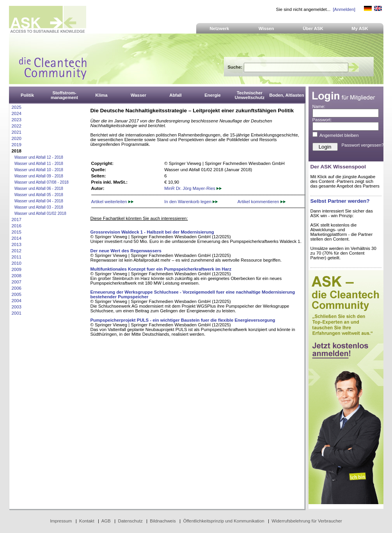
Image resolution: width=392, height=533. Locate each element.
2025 (17, 107)
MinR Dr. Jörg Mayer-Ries (193, 188)
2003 (17, 307)
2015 (17, 232)
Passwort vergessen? (363, 145)
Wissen (266, 28)
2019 (17, 145)
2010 (17, 263)
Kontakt (87, 521)
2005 (17, 294)
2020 (17, 138)
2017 (17, 220)
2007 (17, 282)
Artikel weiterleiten (112, 202)
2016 (17, 226)
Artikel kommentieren (262, 202)
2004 (17, 301)
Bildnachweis (163, 521)
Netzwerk (220, 28)
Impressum (61, 521)
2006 (17, 288)
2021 (17, 132)
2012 (17, 251)
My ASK (360, 28)
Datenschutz (130, 521)
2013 (17, 244)
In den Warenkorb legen (191, 202)
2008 (17, 276)
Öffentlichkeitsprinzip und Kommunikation (223, 521)
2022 (17, 126)
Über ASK (313, 28)
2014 (17, 238)
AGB (106, 521)
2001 (17, 313)
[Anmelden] (344, 9)
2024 (17, 113)
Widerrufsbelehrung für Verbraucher (307, 521)
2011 (17, 257)
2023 (17, 120)
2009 (17, 269)
